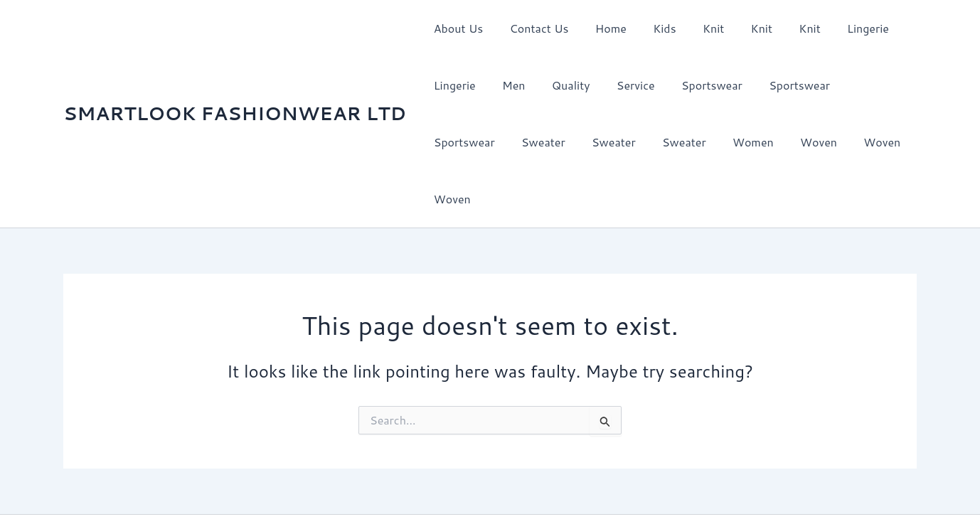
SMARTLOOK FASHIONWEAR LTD (235, 85)
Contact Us (534, 28)
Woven (714, 142)
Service (622, 85)
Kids (651, 28)
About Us (456, 28)
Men (508, 85)
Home (601, 28)
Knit (696, 28)
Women (652, 142)
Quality (562, 85)
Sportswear (695, 85)
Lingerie (840, 28)
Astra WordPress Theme (673, 493)
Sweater (454, 142)
